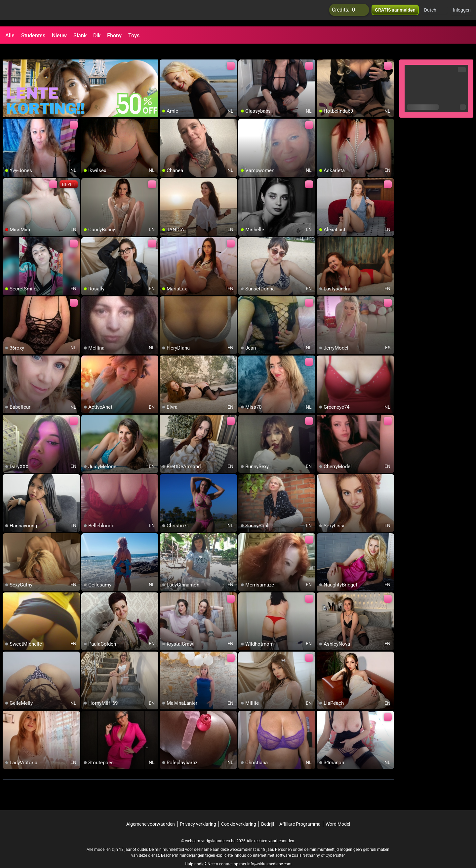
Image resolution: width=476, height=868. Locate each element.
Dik (97, 36)
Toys (134, 36)
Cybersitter (335, 843)
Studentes (33, 36)
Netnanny (312, 843)
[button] (435, 13)
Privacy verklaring (198, 812)
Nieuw (59, 36)
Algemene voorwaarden (151, 812)
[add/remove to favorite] (165, 53)
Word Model (338, 812)
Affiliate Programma (300, 812)
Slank (80, 36)
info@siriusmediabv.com (269, 852)
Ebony (114, 36)
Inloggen (462, 13)
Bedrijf (268, 812)
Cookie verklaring (239, 812)
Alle (10, 36)
